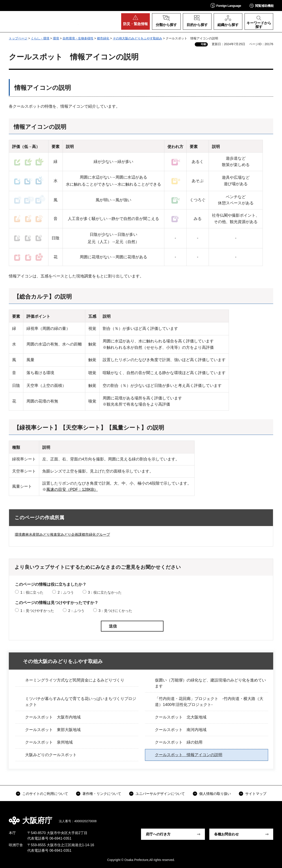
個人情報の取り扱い (215, 794)
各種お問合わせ (226, 834)
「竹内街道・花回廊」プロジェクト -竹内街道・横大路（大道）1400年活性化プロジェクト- (209, 702)
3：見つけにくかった (115, 611)
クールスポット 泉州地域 (49, 742)
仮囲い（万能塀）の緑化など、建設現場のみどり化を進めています (210, 683)
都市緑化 (103, 38)
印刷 (204, 44)
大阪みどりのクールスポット (51, 755)
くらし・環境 (40, 38)
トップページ (18, 38)
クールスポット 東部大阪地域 (53, 730)
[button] (226, 5)
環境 (56, 38)
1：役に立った (32, 592)
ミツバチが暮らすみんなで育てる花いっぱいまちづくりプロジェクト (81, 702)
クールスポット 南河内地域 (181, 730)
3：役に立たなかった (105, 592)
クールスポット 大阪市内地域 (53, 717)
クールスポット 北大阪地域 (181, 717)
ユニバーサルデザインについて (160, 794)
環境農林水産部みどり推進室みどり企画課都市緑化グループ (62, 535)
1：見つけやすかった (37, 611)
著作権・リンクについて (102, 794)
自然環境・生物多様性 (78, 38)
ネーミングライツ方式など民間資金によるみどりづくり (75, 680)
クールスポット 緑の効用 (179, 742)
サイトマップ (256, 794)
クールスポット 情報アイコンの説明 (189, 755)
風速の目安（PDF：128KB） (72, 489)
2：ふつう (66, 592)
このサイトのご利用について (45, 794)
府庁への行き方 (158, 834)
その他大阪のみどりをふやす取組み (137, 38)
